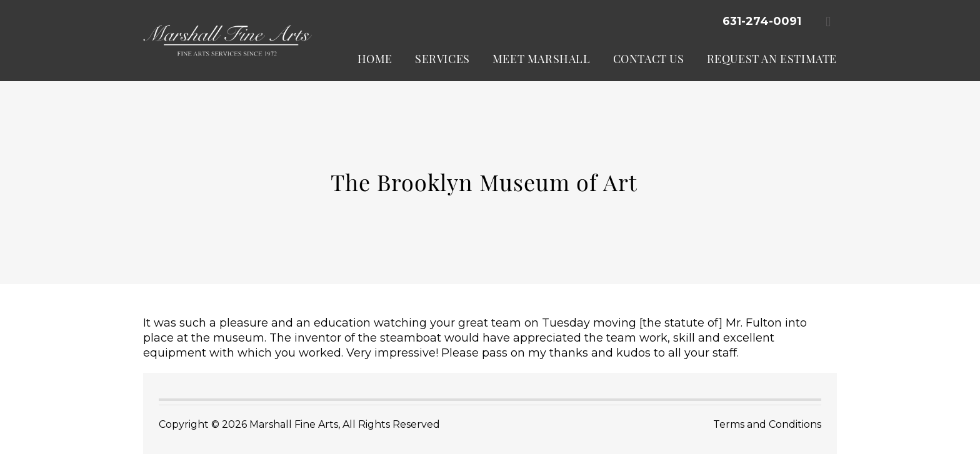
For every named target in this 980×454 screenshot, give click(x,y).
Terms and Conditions (767, 424)
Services (442, 59)
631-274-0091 (762, 21)
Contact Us (649, 59)
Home (375, 59)
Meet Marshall (542, 59)
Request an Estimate (772, 59)
